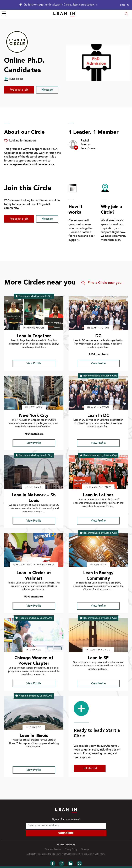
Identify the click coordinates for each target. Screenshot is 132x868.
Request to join (19, 90)
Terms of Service (53, 850)
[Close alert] (124, 5)
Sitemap (85, 850)
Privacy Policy (71, 850)
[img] (34, 313)
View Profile (34, 364)
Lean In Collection (96, 854)
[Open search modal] (126, 14)
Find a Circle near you (101, 283)
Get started (90, 768)
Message (47, 90)
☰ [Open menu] (4, 14)
